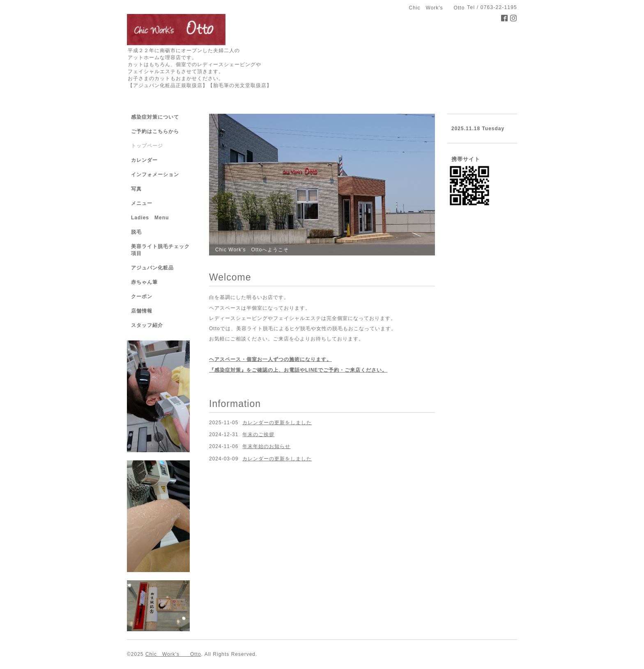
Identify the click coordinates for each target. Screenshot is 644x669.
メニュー (142, 203)
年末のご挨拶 (258, 435)
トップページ (147, 146)
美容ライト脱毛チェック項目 (160, 250)
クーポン (142, 297)
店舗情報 (142, 311)
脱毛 (136, 232)
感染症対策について (155, 117)
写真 (136, 189)
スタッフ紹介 (147, 325)
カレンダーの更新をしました (277, 423)
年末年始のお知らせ (266, 446)
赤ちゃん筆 (144, 282)
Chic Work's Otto (173, 654)
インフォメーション (155, 175)
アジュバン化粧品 (152, 268)
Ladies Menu (150, 218)
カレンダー (144, 160)
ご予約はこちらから (155, 131)
